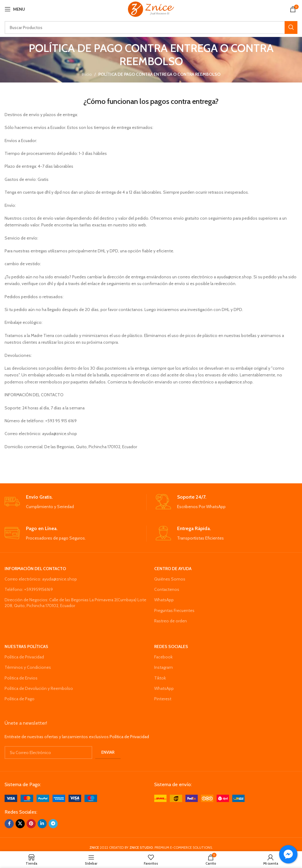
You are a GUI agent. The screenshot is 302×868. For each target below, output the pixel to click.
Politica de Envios (21, 678)
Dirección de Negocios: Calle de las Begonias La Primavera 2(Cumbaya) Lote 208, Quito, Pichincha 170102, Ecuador (75, 602)
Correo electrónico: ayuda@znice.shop (41, 579)
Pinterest (163, 699)
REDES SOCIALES (171, 646)
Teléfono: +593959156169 (29, 589)
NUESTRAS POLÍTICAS (26, 646)
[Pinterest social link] (31, 824)
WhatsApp (164, 600)
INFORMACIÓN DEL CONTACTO (35, 569)
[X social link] (20, 824)
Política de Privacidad (24, 657)
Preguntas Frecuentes (174, 610)
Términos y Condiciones (28, 667)
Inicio (87, 74)
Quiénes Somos (170, 579)
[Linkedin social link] (42, 824)
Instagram (164, 667)
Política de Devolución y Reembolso (39, 688)
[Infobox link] (75, 502)
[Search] (151, 27)
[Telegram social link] (53, 824)
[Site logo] (151, 9)
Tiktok (160, 678)
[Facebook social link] (9, 824)
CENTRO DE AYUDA (173, 569)
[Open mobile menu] (15, 9)
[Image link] (51, 798)
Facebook (163, 657)
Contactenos (167, 589)
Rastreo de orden (171, 621)
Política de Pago (20, 699)
